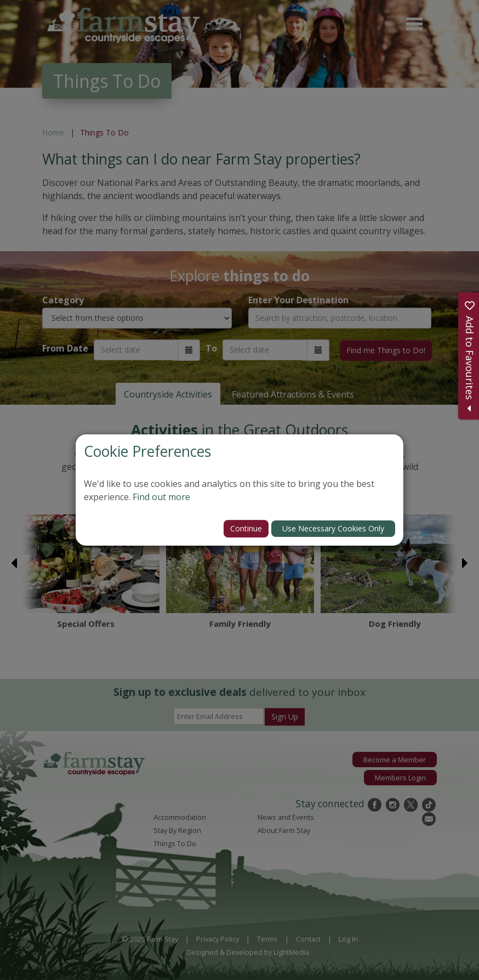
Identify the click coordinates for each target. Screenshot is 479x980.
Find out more (161, 497)
